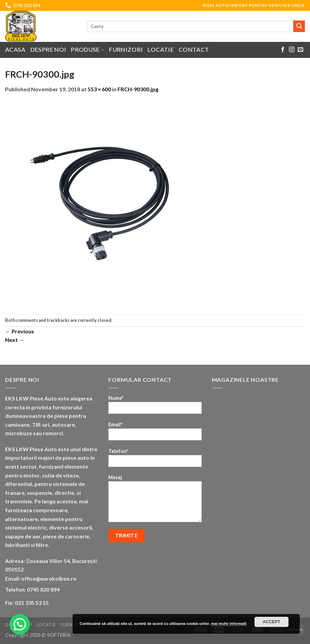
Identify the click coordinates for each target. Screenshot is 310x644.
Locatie (160, 50)
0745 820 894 (43, 589)
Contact (194, 50)
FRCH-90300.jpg (138, 89)
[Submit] (299, 26)
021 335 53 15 (32, 603)
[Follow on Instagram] (292, 50)
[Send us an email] (300, 50)
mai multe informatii (229, 624)
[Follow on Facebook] (283, 50)
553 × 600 (99, 89)
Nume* (155, 407)
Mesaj (155, 501)
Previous (20, 331)
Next (15, 340)
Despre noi (48, 50)
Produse (88, 50)
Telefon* (155, 460)
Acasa (15, 50)
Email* (155, 433)
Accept (272, 622)
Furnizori (126, 50)
